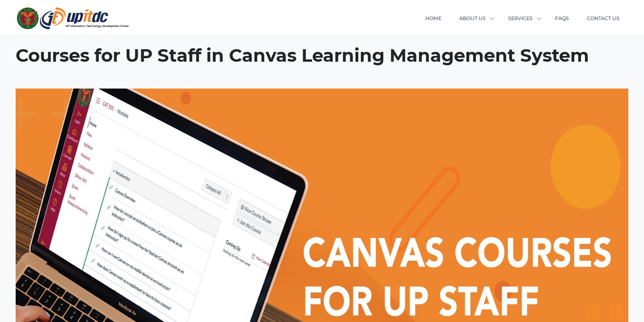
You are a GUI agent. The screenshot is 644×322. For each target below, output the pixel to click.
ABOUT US (472, 18)
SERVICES (520, 18)
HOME (433, 18)
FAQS (562, 18)
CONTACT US (603, 18)
